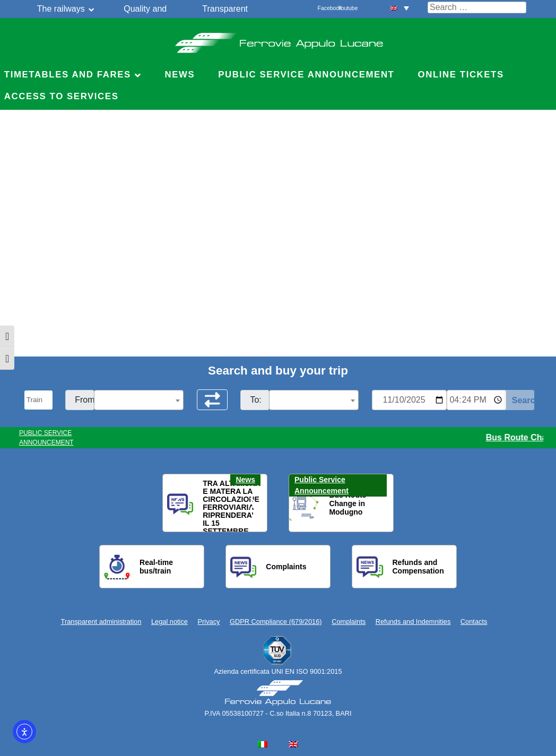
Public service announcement (306, 75)
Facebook (324, 8)
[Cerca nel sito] (477, 7)
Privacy (209, 622)
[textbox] (139, 401)
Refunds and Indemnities (413, 622)
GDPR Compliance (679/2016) (276, 622)
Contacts (474, 622)
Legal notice (170, 622)
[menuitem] (399, 8)
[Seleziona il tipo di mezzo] (39, 400)
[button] (177, 503)
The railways (61, 9)
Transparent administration (101, 622)
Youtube (344, 8)
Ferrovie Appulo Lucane (278, 40)
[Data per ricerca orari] (409, 400)
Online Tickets (461, 75)
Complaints (349, 622)
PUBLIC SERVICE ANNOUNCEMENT (46, 438)
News (180, 75)
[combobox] (139, 400)
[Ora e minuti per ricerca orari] (476, 400)
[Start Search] (519, 400)
